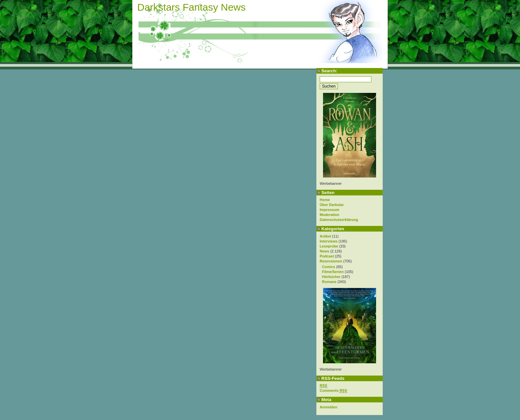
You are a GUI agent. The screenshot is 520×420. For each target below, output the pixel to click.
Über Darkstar (332, 205)
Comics (329, 267)
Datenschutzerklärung (339, 220)
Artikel (325, 236)
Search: (329, 71)
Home (325, 200)
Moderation (329, 215)
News (325, 251)
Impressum (329, 210)
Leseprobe (329, 246)
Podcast (327, 256)
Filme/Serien (333, 272)
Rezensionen (331, 261)
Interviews (329, 241)
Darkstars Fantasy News (192, 7)
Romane (329, 282)
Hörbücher (331, 277)
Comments (333, 391)
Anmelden (328, 407)
